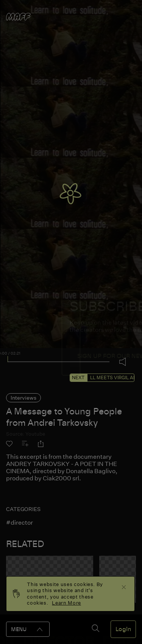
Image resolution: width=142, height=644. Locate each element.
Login (123, 629)
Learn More (66, 603)
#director (20, 523)
